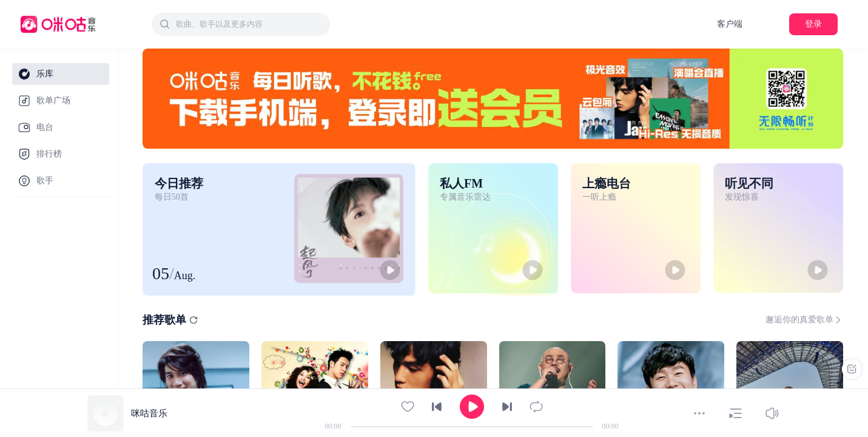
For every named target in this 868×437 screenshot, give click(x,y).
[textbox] (249, 24)
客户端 (730, 24)
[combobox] (241, 24)
